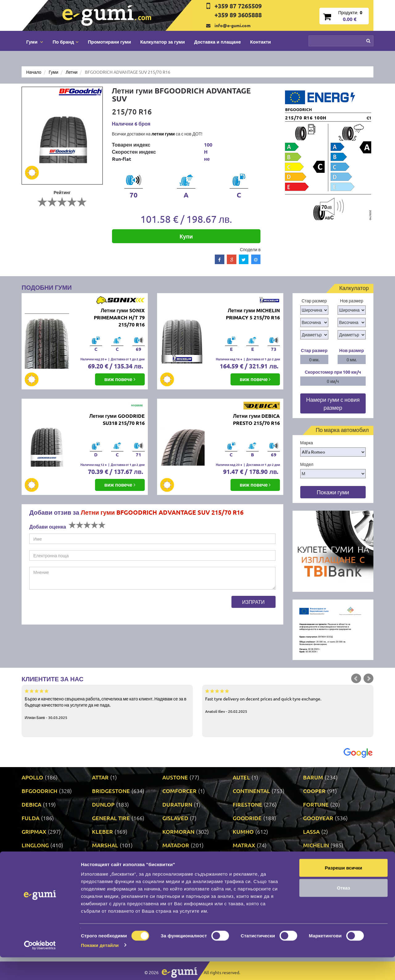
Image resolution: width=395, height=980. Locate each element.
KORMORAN (178, 831)
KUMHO (243, 831)
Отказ (344, 911)
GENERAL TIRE (111, 818)
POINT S (32, 872)
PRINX (100, 872)
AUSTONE (175, 777)
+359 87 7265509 (238, 6)
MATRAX (244, 845)
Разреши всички (343, 890)
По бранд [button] (65, 42)
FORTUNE (316, 804)
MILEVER (33, 859)
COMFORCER (179, 791)
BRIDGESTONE (111, 791)
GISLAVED (175, 818)
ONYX (240, 859)
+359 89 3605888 (238, 15)
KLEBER (102, 831)
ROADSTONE (249, 872)
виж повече (120, 379)
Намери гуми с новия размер (333, 403)
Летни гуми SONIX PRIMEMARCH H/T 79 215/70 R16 (119, 317)
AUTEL (241, 777)
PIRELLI (313, 859)
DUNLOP (103, 804)
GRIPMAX (34, 831)
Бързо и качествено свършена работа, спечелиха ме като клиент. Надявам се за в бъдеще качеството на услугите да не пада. (107, 704)
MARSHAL (105, 845)
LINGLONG (35, 845)
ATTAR (100, 777)
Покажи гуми (333, 492)
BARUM (313, 777)
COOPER (314, 791)
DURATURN (177, 804)
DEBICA (31, 804)
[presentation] (76, 608)
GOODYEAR (318, 818)
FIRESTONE (247, 804)
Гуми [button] (35, 42)
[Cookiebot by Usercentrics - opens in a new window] (40, 968)
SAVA (310, 872)
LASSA (311, 831)
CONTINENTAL (251, 791)
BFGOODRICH (39, 791)
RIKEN (170, 872)
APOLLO (32, 777)
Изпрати (254, 602)
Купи (186, 236)
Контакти (261, 42)
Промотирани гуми (110, 42)
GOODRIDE (247, 818)
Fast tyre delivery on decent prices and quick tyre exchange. (288, 701)
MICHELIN (316, 845)
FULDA (31, 818)
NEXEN (172, 859)
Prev (356, 679)
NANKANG (106, 859)
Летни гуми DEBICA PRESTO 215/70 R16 (256, 419)
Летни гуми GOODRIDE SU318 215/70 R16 (117, 419)
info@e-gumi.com (233, 25)
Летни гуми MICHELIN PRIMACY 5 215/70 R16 (253, 314)
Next (368, 679)
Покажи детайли (100, 968)
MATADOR (176, 845)
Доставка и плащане (218, 42)
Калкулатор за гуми (162, 42)
